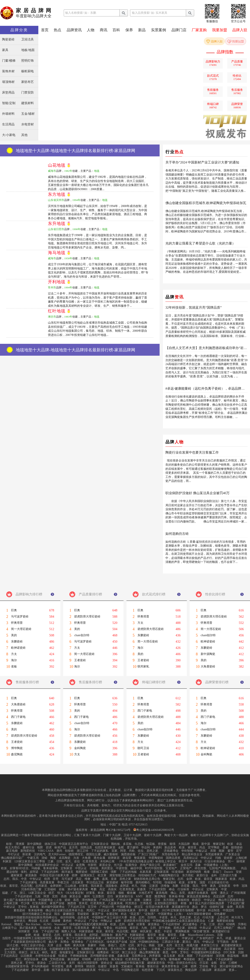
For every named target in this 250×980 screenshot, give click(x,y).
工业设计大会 (57, 963)
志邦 (230, 896)
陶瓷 (53, 858)
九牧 (38, 896)
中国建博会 (124, 907)
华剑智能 (187, 851)
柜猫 (184, 903)
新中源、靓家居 (149, 910)
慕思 (76, 900)
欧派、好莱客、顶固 (192, 883)
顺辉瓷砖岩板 (225, 921)
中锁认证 (208, 942)
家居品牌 (220, 970)
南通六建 (192, 945)
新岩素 (27, 854)
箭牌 (75, 875)
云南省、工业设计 (163, 949)
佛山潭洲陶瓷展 (149, 953)
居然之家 (125, 879)
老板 (14, 667)
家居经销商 (194, 872)
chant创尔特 (82, 635)
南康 (245, 956)
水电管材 (27, 124)
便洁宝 (139, 907)
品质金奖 (83, 918)
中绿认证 (210, 900)
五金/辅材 (28, 114)
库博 (234, 942)
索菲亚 (152, 935)
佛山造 (242, 928)
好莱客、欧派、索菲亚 (101, 893)
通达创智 (12, 872)
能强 (172, 844)
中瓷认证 (183, 949)
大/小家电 (9, 135)
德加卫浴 (50, 844)
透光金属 (99, 858)
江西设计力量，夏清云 (176, 942)
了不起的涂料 (50, 872)
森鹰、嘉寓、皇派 (105, 879)
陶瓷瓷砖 (8, 39)
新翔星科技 (28, 851)
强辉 (114, 872)
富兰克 (179, 945)
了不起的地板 (128, 872)
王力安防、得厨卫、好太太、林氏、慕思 (30, 953)
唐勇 (69, 966)
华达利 (146, 848)
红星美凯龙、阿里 (137, 959)
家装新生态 (175, 970)
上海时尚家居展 (114, 938)
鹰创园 (33, 921)
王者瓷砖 (80, 660)
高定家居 (230, 949)
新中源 (206, 844)
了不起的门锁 (50, 931)
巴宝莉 (204, 963)
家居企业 (75, 896)
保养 (129, 30)
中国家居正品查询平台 (74, 844)
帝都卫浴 (63, 883)
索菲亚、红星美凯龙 (76, 928)
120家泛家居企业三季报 (30, 862)
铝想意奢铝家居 (105, 848)
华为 (163, 959)
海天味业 (117, 959)
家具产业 (121, 935)
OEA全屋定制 (75, 893)
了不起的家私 (100, 851)
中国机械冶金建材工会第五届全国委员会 (179, 921)
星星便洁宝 (199, 949)
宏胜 (55, 896)
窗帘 (230, 851)
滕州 (87, 896)
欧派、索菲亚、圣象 (172, 935)
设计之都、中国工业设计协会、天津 (30, 945)
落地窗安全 (67, 953)
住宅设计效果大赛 (157, 907)
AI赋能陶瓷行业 (169, 875)
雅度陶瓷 (160, 896)
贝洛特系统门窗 (31, 889)
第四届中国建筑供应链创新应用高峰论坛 (31, 918)
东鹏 (175, 886)
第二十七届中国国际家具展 (84, 938)
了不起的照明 (136, 938)
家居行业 (202, 875)
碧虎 (49, 848)
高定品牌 (219, 896)
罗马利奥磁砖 (40, 966)
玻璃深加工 (88, 875)
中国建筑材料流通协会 (206, 953)
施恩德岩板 (128, 854)
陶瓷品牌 (191, 970)
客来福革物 (35, 910)
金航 (214, 963)
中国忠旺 (229, 910)
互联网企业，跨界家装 (146, 956)
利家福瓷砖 (137, 935)
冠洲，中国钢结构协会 (144, 942)
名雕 (44, 959)
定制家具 (212, 889)
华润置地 (57, 966)
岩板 (62, 889)
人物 (91, 30)
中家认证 (188, 938)
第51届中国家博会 (231, 966)
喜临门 (217, 872)
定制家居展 (161, 872)
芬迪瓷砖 (215, 949)
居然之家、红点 (190, 918)
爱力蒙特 (133, 848)
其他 (24, 135)
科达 (124, 914)
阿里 (46, 896)
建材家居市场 (156, 963)
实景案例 (159, 30)
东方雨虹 (188, 875)
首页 (45, 30)
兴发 (76, 858)
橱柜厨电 (27, 71)
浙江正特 (82, 851)
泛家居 (154, 886)
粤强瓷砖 (189, 959)
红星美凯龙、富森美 (133, 889)
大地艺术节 (146, 893)
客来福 (140, 966)
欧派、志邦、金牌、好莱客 (128, 924)
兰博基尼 (146, 903)
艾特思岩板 (57, 959)
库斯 (213, 851)
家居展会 (154, 924)
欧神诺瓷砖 (18, 648)
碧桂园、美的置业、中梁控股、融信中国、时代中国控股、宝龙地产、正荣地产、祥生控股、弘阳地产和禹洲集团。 (164, 868)
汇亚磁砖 (50, 889)
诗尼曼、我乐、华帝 (194, 886)
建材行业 (29, 848)
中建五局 (33, 858)
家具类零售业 (170, 966)
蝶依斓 (131, 893)
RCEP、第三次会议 (124, 953)
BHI (241, 949)
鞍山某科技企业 (192, 854)
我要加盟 (220, 30)
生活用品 (8, 124)
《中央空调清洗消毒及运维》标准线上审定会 (147, 862)
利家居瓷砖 (86, 931)
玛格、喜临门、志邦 (112, 945)
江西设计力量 (228, 875)
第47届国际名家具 (124, 910)
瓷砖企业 (107, 963)
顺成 (196, 844)
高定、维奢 (83, 879)
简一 (231, 862)
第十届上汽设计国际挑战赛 (207, 903)
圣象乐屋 (123, 956)
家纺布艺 (27, 82)
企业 (59, 945)
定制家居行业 (86, 953)
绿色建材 (220, 914)
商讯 (104, 30)
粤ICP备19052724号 (118, 830)
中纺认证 (206, 858)
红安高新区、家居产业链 (48, 903)
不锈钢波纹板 (79, 956)
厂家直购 (199, 30)
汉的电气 (40, 854)
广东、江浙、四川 (212, 924)
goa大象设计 (12, 949)
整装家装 (140, 858)
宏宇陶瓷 (214, 848)
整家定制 (219, 844)
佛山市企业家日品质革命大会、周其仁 (70, 910)
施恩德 (72, 903)
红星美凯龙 (90, 862)
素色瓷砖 (19, 910)
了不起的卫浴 (76, 907)
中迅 (116, 970)
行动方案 (208, 918)
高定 (102, 889)
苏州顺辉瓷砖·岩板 (102, 956)
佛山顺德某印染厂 (12, 858)
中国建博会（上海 (50, 900)
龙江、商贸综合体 (27, 959)
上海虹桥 (241, 858)
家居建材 (112, 883)
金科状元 (20, 921)
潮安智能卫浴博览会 (122, 875)
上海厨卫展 (11, 903)
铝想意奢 (148, 970)
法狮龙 (147, 900)
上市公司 (223, 918)
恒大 (60, 893)
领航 (121, 893)
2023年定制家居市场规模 (178, 910)
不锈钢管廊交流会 (35, 949)
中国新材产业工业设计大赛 (110, 918)
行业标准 (183, 889)
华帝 (236, 886)
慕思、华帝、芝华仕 (176, 953)
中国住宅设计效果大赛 (54, 875)
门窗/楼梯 (9, 61)
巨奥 (14, 610)
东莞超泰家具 (214, 854)
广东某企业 (233, 854)
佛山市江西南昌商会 (231, 900)
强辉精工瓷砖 (99, 872)
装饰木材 (8, 71)
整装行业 (153, 966)
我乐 (57, 914)
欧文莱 (102, 875)
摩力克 (96, 928)
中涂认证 (80, 921)
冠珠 (245, 886)
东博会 (65, 942)
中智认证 (35, 879)
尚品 (244, 868)
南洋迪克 (67, 872)
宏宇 (239, 851)
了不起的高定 (9, 956)
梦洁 (204, 907)
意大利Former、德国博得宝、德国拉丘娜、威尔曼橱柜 (83, 854)
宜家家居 (162, 938)
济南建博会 (171, 851)
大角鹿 (86, 858)
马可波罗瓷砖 (20, 617)
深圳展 (220, 956)
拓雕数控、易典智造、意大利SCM (103, 949)
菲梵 (56, 879)
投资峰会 (77, 942)
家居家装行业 (124, 896)
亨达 (214, 966)
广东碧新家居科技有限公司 (28, 942)
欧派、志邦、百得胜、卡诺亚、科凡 (153, 918)
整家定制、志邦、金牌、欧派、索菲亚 (188, 879)
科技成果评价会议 (47, 865)
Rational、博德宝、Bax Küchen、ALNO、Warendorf (34, 924)
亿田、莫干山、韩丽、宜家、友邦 (150, 945)
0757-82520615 (138, 825)
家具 (5, 50)
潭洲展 (20, 844)
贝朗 (241, 953)
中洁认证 (67, 865)
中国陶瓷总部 (130, 970)
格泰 (207, 872)
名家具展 (145, 872)
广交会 (93, 921)
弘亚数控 (98, 896)
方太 (14, 654)
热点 (57, 30)
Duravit (229, 872)
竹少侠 (25, 903)
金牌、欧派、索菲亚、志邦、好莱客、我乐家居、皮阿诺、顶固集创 (69, 935)
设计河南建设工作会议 (37, 914)
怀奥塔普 (17, 623)
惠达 (195, 907)
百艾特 (92, 907)
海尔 (14, 660)
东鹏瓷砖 (17, 642)
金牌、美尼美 (236, 907)
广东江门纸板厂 (149, 854)
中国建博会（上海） (217, 865)
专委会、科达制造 (115, 928)
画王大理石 (12, 848)
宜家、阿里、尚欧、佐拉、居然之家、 (136, 851)
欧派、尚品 (237, 879)
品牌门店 (179, 30)
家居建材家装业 (231, 945)
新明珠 (79, 966)
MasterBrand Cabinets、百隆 (205, 935)
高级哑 (56, 921)
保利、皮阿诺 (30, 872)
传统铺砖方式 (147, 875)
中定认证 (104, 910)
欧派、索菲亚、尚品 (192, 848)
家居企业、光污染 (111, 865)
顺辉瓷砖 (82, 872)
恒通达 (63, 956)
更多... (233, 970)
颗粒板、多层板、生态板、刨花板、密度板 (139, 844)
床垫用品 (8, 93)
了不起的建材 (20, 970)
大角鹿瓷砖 (208, 667)
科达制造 (214, 910)
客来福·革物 (176, 896)
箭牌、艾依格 (199, 966)
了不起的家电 (28, 883)
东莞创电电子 (170, 854)
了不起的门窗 (236, 903)
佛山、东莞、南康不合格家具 (189, 893)
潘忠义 (224, 893)
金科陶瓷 (80, 748)
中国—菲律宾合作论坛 (182, 963)
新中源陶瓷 (208, 654)
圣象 (198, 865)
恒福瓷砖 (170, 883)
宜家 (155, 959)
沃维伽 (165, 886)
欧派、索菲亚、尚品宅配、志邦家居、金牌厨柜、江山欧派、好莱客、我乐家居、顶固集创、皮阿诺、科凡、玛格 (73, 886)
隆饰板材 (175, 959)
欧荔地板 (233, 956)
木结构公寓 (107, 862)
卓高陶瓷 (65, 858)
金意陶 (80, 865)
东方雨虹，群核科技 (176, 900)
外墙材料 (8, 114)
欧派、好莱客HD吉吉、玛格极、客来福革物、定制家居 (37, 868)
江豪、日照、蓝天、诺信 (64, 862)
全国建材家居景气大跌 (64, 949)
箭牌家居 (114, 858)
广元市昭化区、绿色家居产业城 (107, 942)
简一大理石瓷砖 (21, 629)
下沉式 (161, 970)
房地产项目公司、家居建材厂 (159, 865)
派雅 (137, 900)
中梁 (224, 889)
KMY (139, 896)
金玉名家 (169, 956)
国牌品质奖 (173, 858)
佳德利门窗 (217, 907)
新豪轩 (92, 945)
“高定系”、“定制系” (142, 914)
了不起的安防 (157, 889)
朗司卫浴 (143, 748)
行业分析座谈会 (215, 862)
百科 (116, 30)
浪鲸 (44, 858)
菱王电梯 (12, 851)
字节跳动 (223, 942)
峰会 (172, 889)
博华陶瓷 (17, 748)
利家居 (7, 862)
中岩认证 (198, 889)
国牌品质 (86, 848)
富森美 (114, 966)
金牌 (118, 921)
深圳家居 (24, 931)
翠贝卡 (183, 862)
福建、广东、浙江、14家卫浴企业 (24, 893)
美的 (14, 635)
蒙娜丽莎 (69, 914)
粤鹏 (94, 889)
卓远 (239, 844)
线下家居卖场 (61, 970)
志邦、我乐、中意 (15, 879)
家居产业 (98, 914)
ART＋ (175, 938)
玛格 (218, 858)
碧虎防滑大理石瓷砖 (87, 617)
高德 (64, 896)
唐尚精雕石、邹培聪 (149, 883)
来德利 (157, 848)
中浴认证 (104, 970)
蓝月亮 (73, 848)
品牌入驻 (240, 30)
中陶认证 (106, 921)
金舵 (121, 848)
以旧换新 (26, 956)
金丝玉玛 (186, 865)
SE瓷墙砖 (177, 872)
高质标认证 (191, 858)
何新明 (92, 865)
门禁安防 (27, 93)
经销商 (231, 924)
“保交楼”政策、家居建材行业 (211, 931)
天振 (35, 931)
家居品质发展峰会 (199, 896)
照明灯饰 (27, 61)
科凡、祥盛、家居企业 (231, 938)
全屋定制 (112, 914)
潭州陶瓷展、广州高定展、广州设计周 (107, 900)
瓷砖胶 (228, 858)
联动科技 (46, 928)
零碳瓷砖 (83, 914)
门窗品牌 (206, 970)
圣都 (225, 848)
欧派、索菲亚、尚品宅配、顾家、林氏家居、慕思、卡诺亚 (134, 931)
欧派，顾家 (185, 956)
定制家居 (224, 886)
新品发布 (170, 848)
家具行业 (196, 862)
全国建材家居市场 (17, 966)
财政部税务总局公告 (147, 879)
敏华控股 (127, 883)
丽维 (214, 893)
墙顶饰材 (8, 82)
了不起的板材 (204, 956)
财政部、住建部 (96, 966)
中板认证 (201, 851)
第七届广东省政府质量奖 (20, 900)
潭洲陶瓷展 (182, 931)
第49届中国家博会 (53, 907)
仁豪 (211, 921)
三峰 (185, 966)
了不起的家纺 (224, 959)
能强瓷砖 (237, 848)
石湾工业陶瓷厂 (224, 928)
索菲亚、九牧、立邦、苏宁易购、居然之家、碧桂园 (163, 928)
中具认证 (205, 928)
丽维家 (241, 862)
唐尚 (59, 851)
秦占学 (53, 942)
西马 (197, 942)
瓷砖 (67, 900)
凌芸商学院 (101, 959)
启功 (110, 896)
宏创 (223, 963)
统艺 (51, 893)
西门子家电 (18, 717)
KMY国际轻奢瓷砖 (199, 914)
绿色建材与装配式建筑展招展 (88, 924)
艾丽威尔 (127, 966)
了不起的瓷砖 (23, 896)
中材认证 (9, 907)
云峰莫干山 (9, 928)
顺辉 (40, 848)
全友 (57, 928)
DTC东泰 (229, 953)
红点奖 (44, 921)
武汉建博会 (190, 924)
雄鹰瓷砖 (103, 953)
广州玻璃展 (239, 893)
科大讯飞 (237, 918)
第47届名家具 (28, 928)
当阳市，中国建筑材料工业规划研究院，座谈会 (33, 938)
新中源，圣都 (40, 970)
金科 (214, 875)
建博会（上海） (138, 949)
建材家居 (17, 875)
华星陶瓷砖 (156, 858)
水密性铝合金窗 (45, 956)
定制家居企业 (100, 844)
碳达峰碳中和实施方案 (130, 963)
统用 (47, 879)
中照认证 (81, 868)
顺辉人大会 (69, 931)
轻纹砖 (69, 851)
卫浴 (157, 900)
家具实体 (79, 945)
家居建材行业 (181, 907)
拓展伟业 (131, 865)
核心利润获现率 (88, 963)
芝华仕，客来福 (28, 907)
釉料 (67, 945)
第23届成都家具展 (84, 970)
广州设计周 (107, 907)
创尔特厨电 (67, 918)
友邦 (72, 963)
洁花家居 (77, 883)
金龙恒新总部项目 (166, 903)
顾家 (222, 851)
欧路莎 (196, 900)
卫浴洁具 (27, 39)
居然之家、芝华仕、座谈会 (28, 963)
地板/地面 (28, 50)
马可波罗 (67, 879)
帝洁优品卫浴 (95, 883)
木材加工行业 (210, 945)
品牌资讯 (74, 30)
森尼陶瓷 (17, 754)
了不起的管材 (171, 924)
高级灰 (112, 889)
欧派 (230, 844)
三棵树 (233, 963)
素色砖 (67, 921)
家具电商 (162, 893)
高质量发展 (47, 883)
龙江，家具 (205, 959)
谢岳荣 (127, 858)
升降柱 (242, 924)
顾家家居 (221, 879)
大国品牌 (184, 844)
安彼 (239, 872)
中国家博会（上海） (171, 914)
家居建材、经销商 (79, 959)
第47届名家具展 (78, 889)
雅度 (149, 896)
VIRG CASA (46, 851)
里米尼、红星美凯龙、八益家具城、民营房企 (108, 903)
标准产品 (60, 848)
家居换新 (31, 875)
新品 (142, 30)
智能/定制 (9, 103)
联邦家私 (143, 667)
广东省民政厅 (205, 938)
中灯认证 (14, 854)
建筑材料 (27, 103)
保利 (150, 938)
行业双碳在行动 (218, 883)
